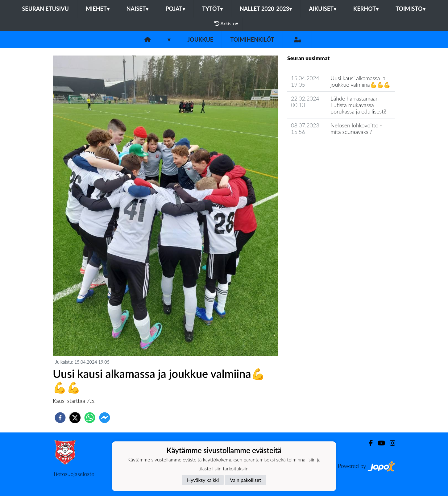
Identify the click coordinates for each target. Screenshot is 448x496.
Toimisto (410, 9)
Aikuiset (323, 9)
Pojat (175, 9)
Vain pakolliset (245, 480)
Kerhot (366, 9)
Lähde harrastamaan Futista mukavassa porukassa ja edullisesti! (358, 105)
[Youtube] (379, 443)
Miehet (98, 9)
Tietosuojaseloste (73, 474)
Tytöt (212, 9)
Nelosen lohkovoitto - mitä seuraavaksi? (356, 128)
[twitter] (75, 418)
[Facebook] (368, 443)
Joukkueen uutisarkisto (319, 149)
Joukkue (200, 39)
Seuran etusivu (45, 9)
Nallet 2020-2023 (266, 9)
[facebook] (60, 418)
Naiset (138, 9)
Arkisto (226, 23)
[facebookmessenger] (105, 418)
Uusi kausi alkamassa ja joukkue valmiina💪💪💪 (360, 81)
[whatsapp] (90, 418)
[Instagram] (390, 443)
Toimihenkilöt (252, 39)
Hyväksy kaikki (203, 480)
